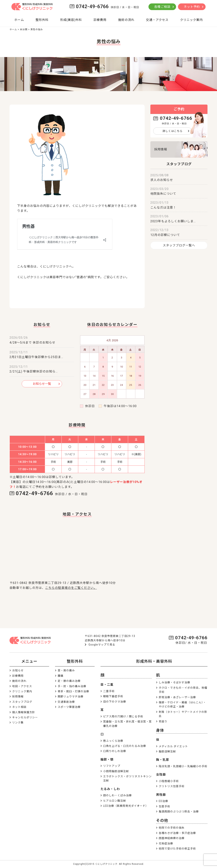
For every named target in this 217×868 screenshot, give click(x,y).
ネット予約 (192, 7)
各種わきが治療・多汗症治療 (177, 833)
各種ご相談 (162, 7)
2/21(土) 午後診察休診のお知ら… (34, 371)
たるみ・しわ (110, 789)
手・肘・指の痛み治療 (72, 686)
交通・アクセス (157, 20)
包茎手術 (164, 806)
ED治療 (163, 801)
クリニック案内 (191, 20)
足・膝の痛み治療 (69, 681)
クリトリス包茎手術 (172, 786)
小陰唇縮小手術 (169, 781)
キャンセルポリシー (25, 717)
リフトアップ (112, 766)
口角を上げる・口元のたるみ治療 (125, 746)
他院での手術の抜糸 (172, 828)
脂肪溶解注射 (167, 751)
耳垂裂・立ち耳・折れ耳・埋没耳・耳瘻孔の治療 (127, 724)
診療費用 (100, 20)
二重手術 (109, 691)
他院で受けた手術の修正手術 (177, 849)
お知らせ (18, 670)
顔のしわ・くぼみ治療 (117, 795)
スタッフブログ (22, 702)
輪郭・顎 (107, 760)
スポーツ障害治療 (69, 707)
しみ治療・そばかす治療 (174, 682)
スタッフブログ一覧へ (179, 245)
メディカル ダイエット (173, 746)
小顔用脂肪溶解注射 (116, 771)
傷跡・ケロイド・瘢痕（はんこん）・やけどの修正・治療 (182, 704)
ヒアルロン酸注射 (115, 801)
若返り (163, 721)
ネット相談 (19, 707)
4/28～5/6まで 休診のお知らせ (32, 343)
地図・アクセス (22, 686)
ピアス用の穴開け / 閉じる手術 (123, 716)
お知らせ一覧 (42, 384)
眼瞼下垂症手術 (113, 696)
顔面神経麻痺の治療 (172, 838)
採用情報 (161, 149)
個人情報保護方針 (24, 712)
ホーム (19, 20)
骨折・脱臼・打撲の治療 (73, 691)
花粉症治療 (166, 843)
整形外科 (42, 20)
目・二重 (107, 685)
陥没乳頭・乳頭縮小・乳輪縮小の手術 (183, 766)
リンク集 (18, 723)
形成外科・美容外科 (154, 661)
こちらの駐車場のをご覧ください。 (71, 588)
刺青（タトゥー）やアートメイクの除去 (183, 714)
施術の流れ (126, 20)
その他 (162, 820)
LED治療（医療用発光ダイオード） (126, 806)
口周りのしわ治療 (115, 751)
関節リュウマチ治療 (71, 696)
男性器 (161, 795)
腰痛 (61, 676)
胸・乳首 (163, 760)
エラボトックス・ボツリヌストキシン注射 (127, 778)
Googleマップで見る (102, 645)
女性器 (161, 775)
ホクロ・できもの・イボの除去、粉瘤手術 (183, 690)
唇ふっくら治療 (113, 741)
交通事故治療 (66, 702)
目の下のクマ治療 (115, 702)
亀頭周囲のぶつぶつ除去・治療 (179, 812)
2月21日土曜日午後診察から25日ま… (36, 357)
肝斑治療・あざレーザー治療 (177, 697)
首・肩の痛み (66, 670)
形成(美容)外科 (71, 20)
